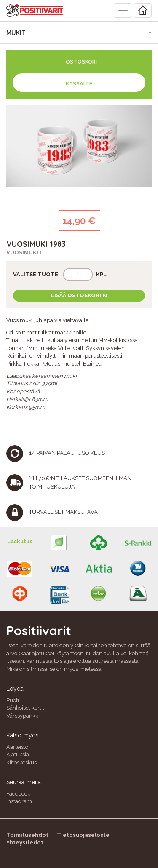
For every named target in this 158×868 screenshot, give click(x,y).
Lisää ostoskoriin (79, 295)
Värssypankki (23, 716)
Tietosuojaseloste (83, 835)
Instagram (19, 801)
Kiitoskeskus (21, 763)
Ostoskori (81, 62)
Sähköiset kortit (25, 708)
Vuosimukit (24, 252)
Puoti (13, 700)
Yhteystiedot (25, 843)
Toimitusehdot (27, 835)
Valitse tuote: (36, 274)
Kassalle (79, 84)
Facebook (18, 794)
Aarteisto (17, 747)
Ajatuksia (18, 754)
